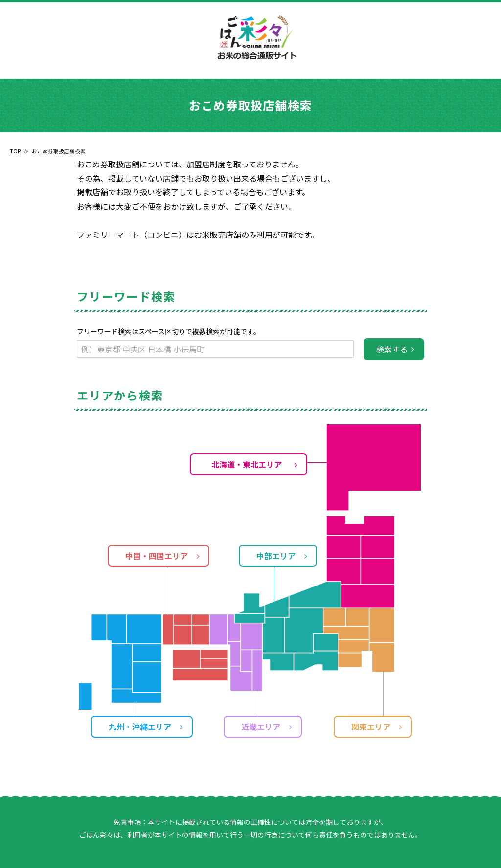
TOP (15, 151)
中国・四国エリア (157, 556)
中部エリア (276, 556)
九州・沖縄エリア (140, 727)
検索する (392, 349)
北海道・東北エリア (247, 464)
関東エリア (371, 727)
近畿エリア (261, 727)
